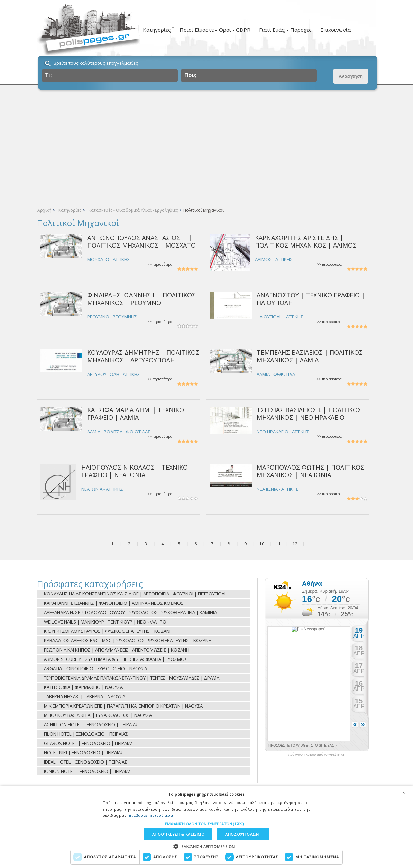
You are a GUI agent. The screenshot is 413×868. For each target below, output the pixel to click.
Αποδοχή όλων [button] (242, 834)
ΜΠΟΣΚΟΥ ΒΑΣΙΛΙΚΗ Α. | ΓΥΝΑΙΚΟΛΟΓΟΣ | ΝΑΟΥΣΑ (98, 715)
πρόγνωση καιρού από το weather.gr (316, 755)
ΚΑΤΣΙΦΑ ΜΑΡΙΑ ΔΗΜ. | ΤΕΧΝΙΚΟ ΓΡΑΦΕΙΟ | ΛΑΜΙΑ (136, 413)
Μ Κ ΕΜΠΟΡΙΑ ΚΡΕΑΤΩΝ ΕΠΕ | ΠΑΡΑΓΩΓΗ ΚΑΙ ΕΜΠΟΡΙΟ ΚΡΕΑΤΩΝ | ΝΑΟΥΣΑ (123, 706)
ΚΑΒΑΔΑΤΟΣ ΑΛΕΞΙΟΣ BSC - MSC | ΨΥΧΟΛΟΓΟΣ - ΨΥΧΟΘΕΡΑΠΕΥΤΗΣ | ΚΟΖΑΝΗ (128, 640)
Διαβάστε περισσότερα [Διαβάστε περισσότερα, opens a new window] (151, 815)
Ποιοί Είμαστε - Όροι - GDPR (215, 30)
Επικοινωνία (336, 30)
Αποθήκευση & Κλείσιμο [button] (178, 834)
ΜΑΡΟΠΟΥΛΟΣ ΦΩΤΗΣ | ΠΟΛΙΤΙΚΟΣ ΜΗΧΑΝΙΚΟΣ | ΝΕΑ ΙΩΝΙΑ (310, 471)
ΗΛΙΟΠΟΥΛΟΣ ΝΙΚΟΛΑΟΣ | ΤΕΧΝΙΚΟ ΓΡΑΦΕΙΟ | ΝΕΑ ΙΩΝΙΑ (135, 471)
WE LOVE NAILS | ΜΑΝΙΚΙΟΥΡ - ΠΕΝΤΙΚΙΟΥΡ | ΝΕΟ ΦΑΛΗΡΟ (105, 622)
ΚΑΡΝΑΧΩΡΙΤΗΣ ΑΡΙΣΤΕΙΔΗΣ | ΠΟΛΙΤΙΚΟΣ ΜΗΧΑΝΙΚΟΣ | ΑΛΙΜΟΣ (306, 241)
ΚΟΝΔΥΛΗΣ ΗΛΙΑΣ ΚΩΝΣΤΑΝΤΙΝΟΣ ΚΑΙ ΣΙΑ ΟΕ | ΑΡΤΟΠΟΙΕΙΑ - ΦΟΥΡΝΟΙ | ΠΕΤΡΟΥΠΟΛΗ (136, 594)
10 (262, 544)
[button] (207, 824)
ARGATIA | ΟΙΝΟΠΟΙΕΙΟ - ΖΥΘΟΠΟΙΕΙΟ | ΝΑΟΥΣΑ (95, 668)
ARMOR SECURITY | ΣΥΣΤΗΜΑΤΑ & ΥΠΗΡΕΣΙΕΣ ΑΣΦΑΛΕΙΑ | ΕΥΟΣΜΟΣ (116, 659)
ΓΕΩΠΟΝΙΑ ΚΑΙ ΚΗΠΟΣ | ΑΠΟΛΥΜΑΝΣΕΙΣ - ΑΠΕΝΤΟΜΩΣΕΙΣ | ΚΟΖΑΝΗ (117, 650)
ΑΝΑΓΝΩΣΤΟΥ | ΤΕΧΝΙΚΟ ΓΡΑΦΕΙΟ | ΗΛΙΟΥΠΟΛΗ (311, 299)
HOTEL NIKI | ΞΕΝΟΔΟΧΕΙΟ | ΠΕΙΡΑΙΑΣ (84, 752)
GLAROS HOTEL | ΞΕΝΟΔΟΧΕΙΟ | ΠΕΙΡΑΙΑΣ (89, 743)
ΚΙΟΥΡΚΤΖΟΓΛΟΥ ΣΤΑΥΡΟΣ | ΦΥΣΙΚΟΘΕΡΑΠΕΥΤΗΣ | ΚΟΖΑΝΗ (108, 631)
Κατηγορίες (157, 30)
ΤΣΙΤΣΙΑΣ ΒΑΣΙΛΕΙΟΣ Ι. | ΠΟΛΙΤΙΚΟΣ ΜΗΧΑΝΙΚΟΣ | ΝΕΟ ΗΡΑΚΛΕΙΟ (309, 413)
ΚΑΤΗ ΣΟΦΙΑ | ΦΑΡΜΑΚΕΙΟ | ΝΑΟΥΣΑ (83, 687)
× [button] (404, 793)
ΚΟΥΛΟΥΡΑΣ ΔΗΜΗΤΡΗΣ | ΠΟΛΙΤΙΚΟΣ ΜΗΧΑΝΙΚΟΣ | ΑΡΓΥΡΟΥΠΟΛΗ (143, 356)
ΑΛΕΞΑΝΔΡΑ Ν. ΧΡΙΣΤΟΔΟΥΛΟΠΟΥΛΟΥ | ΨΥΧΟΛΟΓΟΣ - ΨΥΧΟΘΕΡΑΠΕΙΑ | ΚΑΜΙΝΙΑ (130, 612)
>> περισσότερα (160, 264)
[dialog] (206, 827)
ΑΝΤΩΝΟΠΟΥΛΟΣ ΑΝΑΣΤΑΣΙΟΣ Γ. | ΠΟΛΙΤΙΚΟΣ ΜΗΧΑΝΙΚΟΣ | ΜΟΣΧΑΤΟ (141, 241)
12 (295, 544)
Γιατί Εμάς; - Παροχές (285, 30)
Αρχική (44, 210)
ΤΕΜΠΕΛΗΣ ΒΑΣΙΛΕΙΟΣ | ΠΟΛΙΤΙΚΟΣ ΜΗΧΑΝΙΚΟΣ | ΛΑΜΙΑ (310, 356)
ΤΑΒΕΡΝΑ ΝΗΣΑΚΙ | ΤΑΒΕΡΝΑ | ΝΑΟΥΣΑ (85, 696)
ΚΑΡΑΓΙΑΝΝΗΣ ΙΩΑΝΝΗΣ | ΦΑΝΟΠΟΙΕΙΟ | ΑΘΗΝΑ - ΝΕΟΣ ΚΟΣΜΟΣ (114, 603)
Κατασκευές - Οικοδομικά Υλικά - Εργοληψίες (133, 210)
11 (278, 544)
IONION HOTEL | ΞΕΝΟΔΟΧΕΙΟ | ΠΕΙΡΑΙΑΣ (88, 771)
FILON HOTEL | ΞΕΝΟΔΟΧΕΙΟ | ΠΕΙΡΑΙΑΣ (86, 734)
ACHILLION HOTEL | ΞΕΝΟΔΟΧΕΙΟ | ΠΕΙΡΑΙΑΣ (91, 724)
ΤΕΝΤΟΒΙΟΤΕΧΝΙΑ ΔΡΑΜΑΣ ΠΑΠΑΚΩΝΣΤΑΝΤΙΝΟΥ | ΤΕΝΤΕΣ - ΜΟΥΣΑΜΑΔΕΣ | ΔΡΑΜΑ (132, 678)
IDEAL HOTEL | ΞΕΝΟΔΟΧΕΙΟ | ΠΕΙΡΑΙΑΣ (86, 762)
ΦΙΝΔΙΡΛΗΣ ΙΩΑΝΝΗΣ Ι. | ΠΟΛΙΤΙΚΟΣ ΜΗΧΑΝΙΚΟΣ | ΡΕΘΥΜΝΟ (141, 299)
